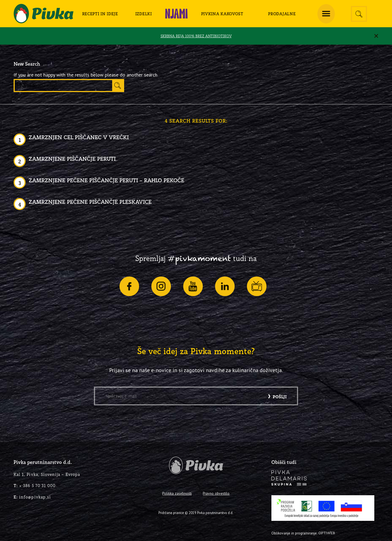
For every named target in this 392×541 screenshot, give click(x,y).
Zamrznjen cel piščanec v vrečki (79, 137)
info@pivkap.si (32, 497)
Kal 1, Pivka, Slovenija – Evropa (47, 474)
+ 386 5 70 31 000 (35, 486)
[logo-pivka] (44, 14)
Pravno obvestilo (216, 493)
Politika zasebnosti (177, 493)
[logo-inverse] (289, 478)
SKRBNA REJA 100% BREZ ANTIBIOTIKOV (196, 36)
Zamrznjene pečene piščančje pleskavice (90, 202)
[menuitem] (100, 14)
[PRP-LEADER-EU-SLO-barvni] (323, 508)
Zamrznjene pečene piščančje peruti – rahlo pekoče (106, 180)
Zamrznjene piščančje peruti (72, 159)
